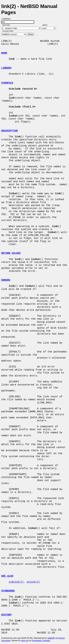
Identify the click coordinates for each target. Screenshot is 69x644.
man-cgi (25, 640)
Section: (7, 25)
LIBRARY (6, 68)
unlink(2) (33, 582)
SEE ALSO (7, 576)
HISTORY (6, 615)
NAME (4, 53)
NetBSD (51, 638)
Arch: (46, 25)
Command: (7, 19)
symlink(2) (16, 582)
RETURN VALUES (11, 253)
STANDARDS (8, 591)
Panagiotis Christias (41, 640)
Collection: (8, 31)
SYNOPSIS (7, 83)
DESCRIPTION (9, 131)
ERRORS (6, 280)
